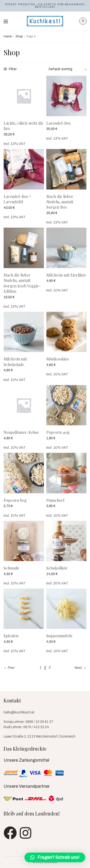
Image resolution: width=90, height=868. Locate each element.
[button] (55, 857)
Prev (11, 668)
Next (78, 668)
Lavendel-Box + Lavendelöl (17, 199)
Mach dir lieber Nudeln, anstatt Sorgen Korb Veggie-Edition (22, 283)
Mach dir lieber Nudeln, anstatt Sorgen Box (60, 202)
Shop (19, 36)
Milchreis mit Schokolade (15, 362)
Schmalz (11, 568)
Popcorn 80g (15, 500)
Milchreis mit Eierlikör (66, 275)
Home (8, 36)
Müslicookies (57, 359)
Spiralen (11, 636)
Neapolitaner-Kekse (21, 432)
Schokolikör (57, 568)
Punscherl (55, 500)
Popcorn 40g (58, 432)
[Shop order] (68, 69)
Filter (10, 69)
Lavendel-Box (59, 123)
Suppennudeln (59, 636)
